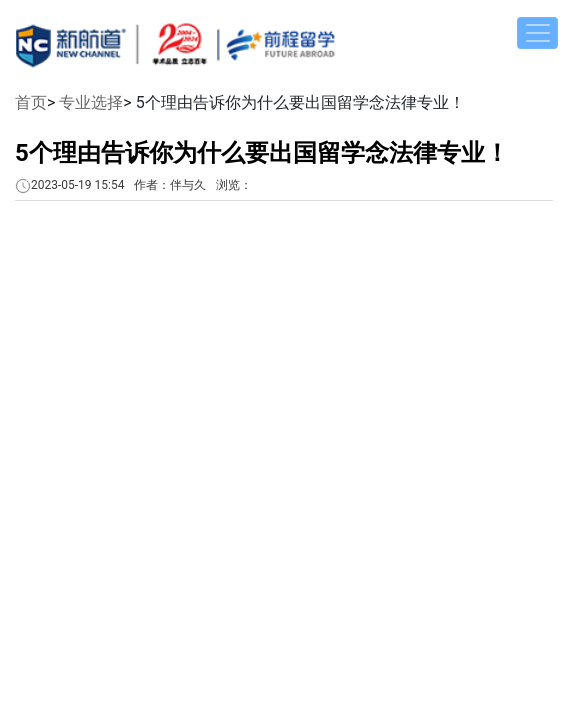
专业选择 (91, 102)
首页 (31, 102)
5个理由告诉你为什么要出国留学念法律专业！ (262, 153)
